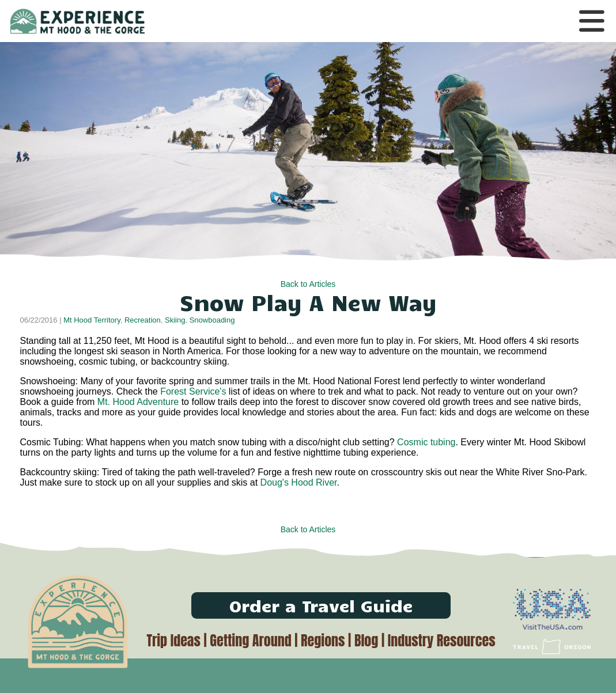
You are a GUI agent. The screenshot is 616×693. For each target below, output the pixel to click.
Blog (366, 641)
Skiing (175, 320)
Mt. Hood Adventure (139, 402)
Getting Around (250, 641)
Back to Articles (308, 284)
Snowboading (212, 320)
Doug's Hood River (299, 482)
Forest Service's (192, 391)
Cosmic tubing (426, 442)
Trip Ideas (173, 641)
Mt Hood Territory (92, 320)
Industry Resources (442, 641)
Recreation (143, 320)
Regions (323, 641)
